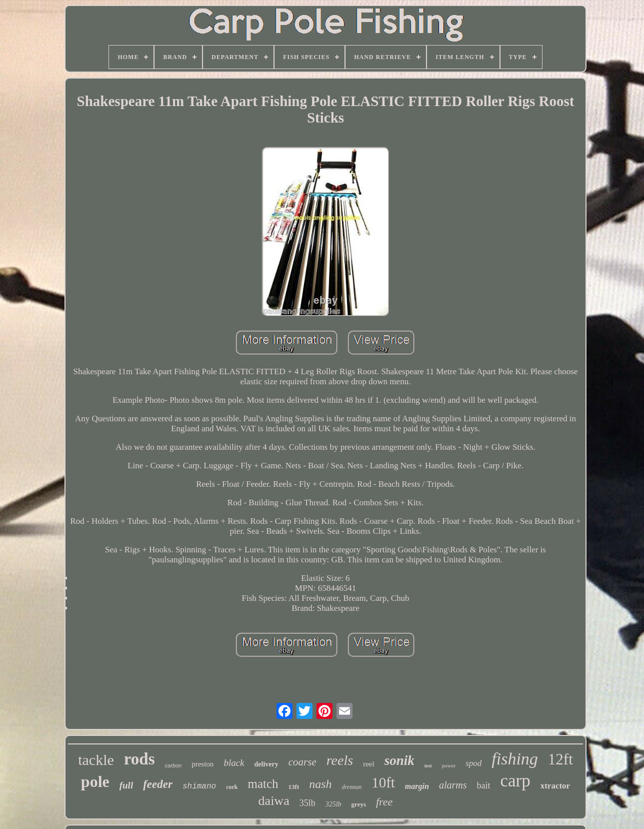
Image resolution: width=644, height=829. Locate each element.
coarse (302, 762)
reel (368, 764)
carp (515, 781)
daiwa (274, 801)
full (126, 785)
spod (473, 763)
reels (340, 760)
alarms (453, 785)
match (263, 784)
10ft (383, 782)
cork (232, 787)
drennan (352, 787)
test (428, 766)
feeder (158, 784)
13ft (294, 787)
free (384, 802)
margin (417, 786)
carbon (173, 765)
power (449, 765)
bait (483, 785)
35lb (307, 803)
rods (139, 759)
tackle (96, 760)
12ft (560, 759)
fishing (515, 759)
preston (202, 764)
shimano (199, 786)
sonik (399, 760)
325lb (333, 804)
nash (320, 784)
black (234, 763)
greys (359, 804)
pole (95, 781)
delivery (266, 764)
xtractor (555, 786)
